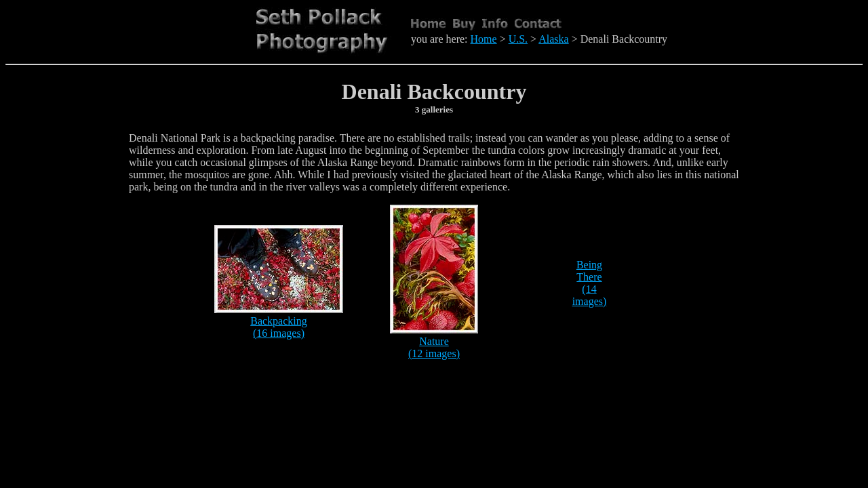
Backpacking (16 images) (279, 327)
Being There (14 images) (590, 283)
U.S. (518, 39)
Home (484, 39)
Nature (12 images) (434, 347)
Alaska (553, 39)
